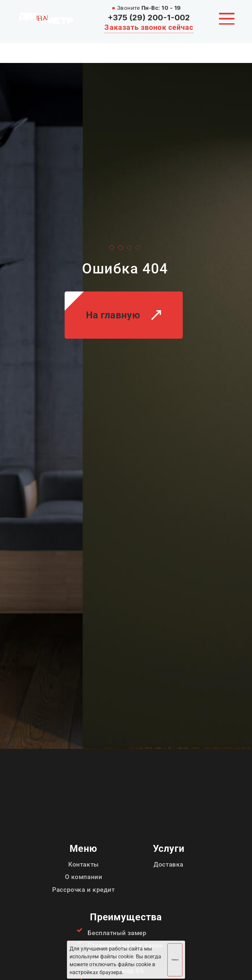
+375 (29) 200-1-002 (149, 18)
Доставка (168, 864)
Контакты (84, 864)
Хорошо (175, 960)
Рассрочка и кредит (83, 890)
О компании (84, 877)
